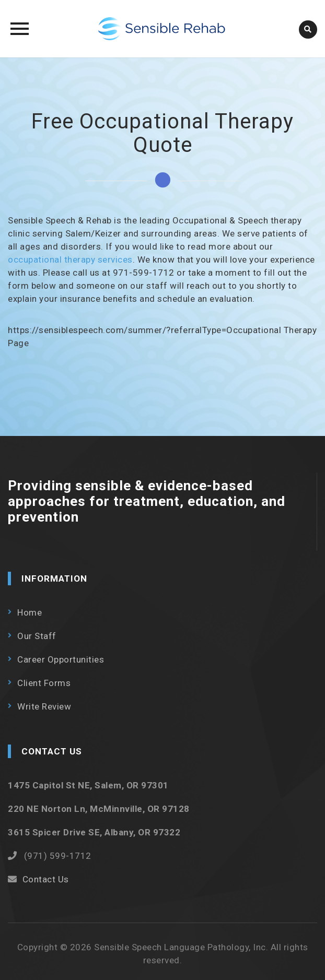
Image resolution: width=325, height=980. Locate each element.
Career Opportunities (61, 659)
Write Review (44, 706)
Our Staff (37, 636)
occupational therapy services (70, 259)
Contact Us (46, 879)
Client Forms (44, 683)
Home (30, 612)
